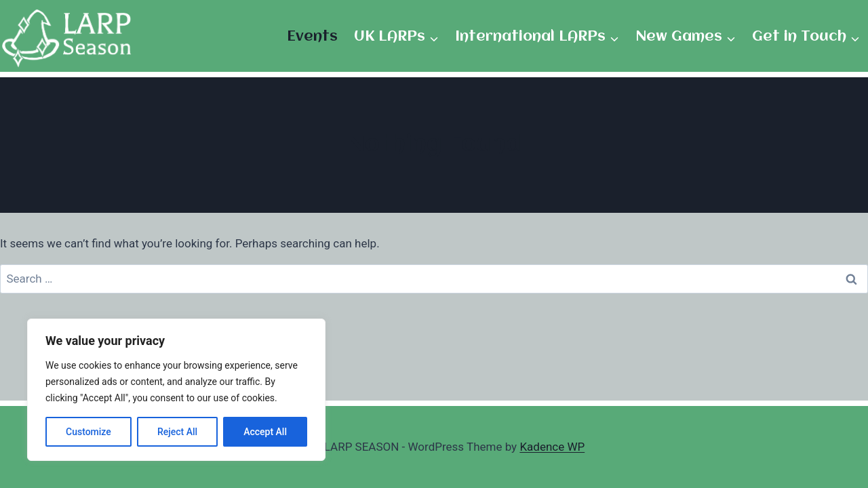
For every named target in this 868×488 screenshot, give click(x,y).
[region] (176, 390)
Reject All (177, 432)
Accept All (265, 432)
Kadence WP (552, 447)
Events (312, 37)
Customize (88, 432)
